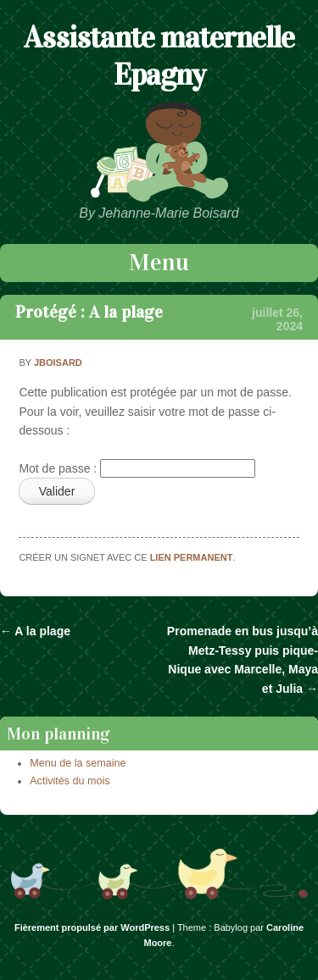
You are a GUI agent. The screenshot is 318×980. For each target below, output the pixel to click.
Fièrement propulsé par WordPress (92, 927)
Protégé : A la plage (89, 312)
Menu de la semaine (78, 763)
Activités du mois (70, 781)
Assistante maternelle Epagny (159, 56)
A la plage (35, 631)
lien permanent (192, 557)
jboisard (58, 363)
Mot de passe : (137, 468)
